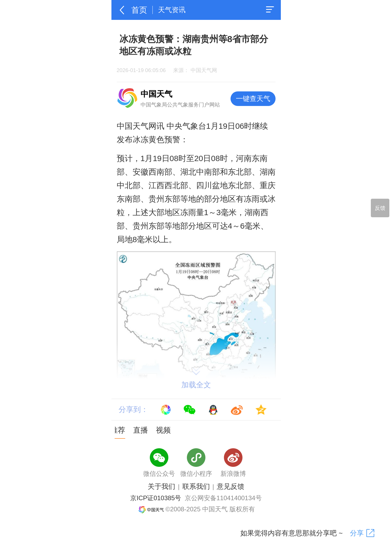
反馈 (380, 208)
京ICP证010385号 (156, 498)
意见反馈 (231, 486)
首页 (139, 10)
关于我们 (161, 486)
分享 (357, 533)
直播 (141, 430)
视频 (163, 430)
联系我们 (196, 486)
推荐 (118, 430)
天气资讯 (172, 10)
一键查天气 (253, 99)
